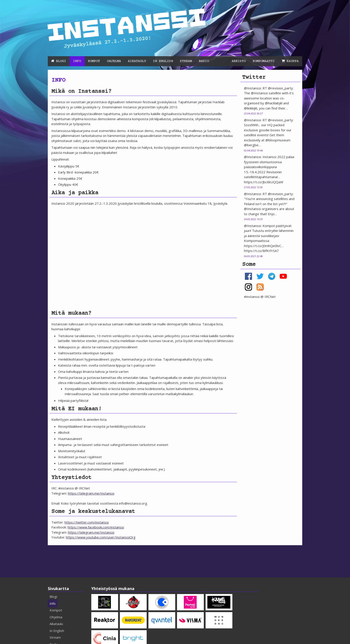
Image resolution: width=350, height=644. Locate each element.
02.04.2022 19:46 (253, 150)
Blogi (61, 61)
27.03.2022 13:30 (253, 187)
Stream (186, 61)
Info (77, 61)
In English (163, 61)
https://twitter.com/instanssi (87, 522)
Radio (204, 61)
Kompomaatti (264, 61)
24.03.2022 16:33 (253, 219)
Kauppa (293, 61)
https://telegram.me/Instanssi (91, 493)
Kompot (94, 61)
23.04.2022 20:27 (253, 113)
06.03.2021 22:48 (253, 256)
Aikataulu (137, 61)
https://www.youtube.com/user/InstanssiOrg (101, 537)
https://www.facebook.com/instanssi (96, 527)
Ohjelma (114, 61)
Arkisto (239, 61)
